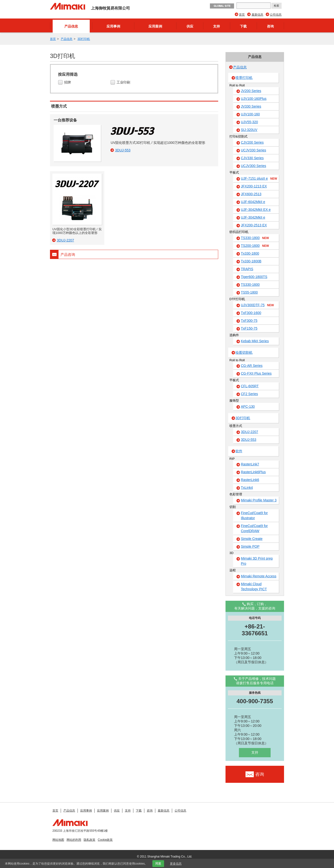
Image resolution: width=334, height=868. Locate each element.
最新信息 (257, 15)
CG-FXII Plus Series (256, 373)
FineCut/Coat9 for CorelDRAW (254, 528)
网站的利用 (74, 840)
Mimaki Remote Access (259, 576)
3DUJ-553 (249, 440)
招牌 (68, 83)
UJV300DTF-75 (257, 305)
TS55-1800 (249, 292)
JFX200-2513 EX (254, 225)
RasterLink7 (250, 464)
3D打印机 (84, 39)
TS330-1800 (255, 238)
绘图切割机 (244, 352)
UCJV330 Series (254, 150)
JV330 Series (251, 106)
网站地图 (58, 840)
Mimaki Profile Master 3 (259, 500)
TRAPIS (247, 269)
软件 (239, 451)
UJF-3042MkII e (253, 217)
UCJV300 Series (254, 166)
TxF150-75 (249, 328)
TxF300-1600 (251, 313)
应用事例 (113, 26)
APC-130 (248, 406)
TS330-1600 (250, 285)
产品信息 (71, 26)
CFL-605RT (250, 386)
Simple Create (252, 539)
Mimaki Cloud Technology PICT (254, 586)
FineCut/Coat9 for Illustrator (254, 515)
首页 (242, 15)
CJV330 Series (252, 158)
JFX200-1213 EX (254, 186)
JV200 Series (251, 91)
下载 (243, 26)
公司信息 (276, 15)
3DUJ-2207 (250, 432)
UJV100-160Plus (254, 99)
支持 (216, 26)
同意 (158, 864)
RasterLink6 (250, 480)
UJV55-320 (249, 122)
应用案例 (155, 26)
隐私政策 (89, 840)
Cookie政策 (105, 840)
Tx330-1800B (251, 261)
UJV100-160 (250, 114)
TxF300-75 (249, 321)
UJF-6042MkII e (253, 202)
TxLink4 (247, 488)
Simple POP (250, 546)
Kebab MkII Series (255, 341)
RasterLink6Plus (253, 472)
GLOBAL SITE (222, 6)
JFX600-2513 (251, 194)
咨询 (270, 26)
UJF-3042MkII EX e (256, 210)
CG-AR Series (252, 366)
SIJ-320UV (249, 130)
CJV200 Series (252, 142)
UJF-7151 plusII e (259, 179)
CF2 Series (249, 394)
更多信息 (176, 864)
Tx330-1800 (250, 253)
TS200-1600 (255, 246)
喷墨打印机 (244, 78)
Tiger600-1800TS (254, 277)
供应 (190, 26)
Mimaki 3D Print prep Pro (257, 561)
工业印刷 (124, 83)
